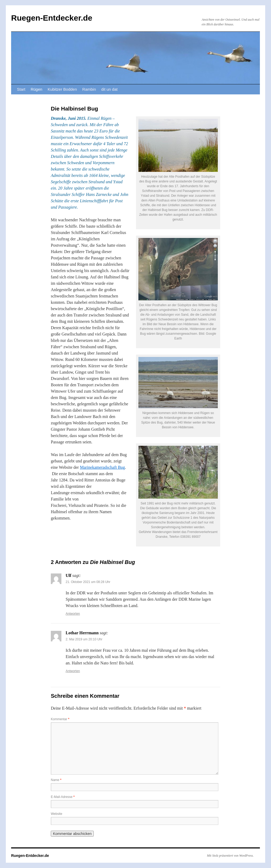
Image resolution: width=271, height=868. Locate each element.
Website (57, 814)
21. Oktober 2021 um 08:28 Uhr (88, 582)
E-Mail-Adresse (63, 797)
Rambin (89, 89)
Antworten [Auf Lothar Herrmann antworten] (73, 671)
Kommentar (60, 719)
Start (21, 89)
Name (56, 780)
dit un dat (110, 89)
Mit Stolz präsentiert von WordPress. (230, 856)
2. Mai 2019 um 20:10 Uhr (84, 639)
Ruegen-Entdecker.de (52, 18)
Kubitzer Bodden (62, 89)
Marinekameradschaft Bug (102, 467)
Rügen (37, 89)
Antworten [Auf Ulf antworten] (73, 614)
